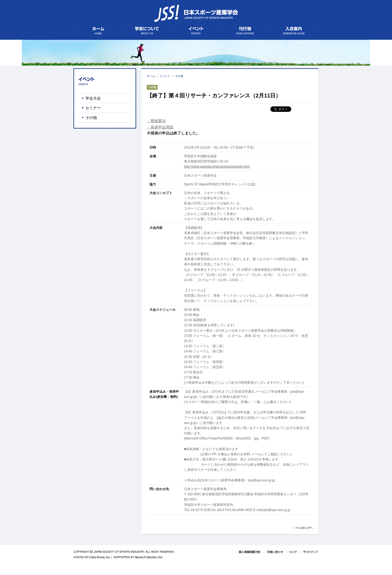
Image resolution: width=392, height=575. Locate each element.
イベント (165, 76)
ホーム (151, 76)
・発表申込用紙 (160, 127)
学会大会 (93, 98)
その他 (179, 76)
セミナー (93, 108)
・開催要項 (156, 121)
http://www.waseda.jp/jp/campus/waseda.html (217, 167)
